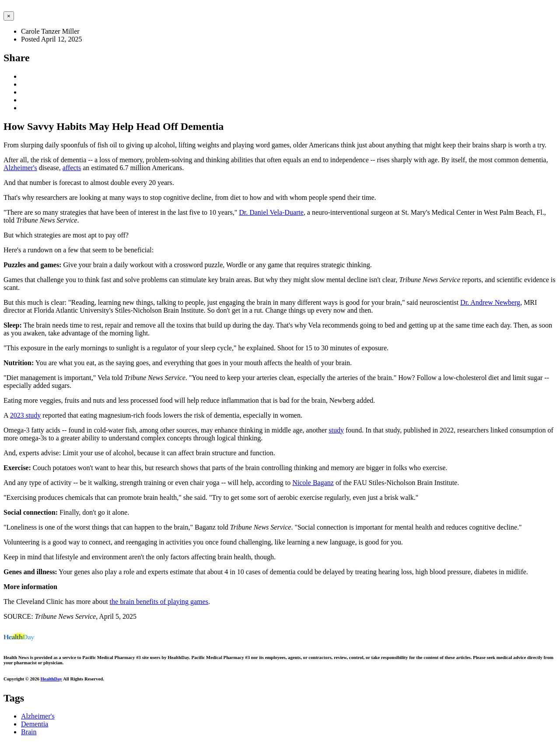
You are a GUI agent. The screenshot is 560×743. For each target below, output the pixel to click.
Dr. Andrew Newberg (490, 302)
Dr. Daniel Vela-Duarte (271, 212)
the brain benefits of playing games (159, 602)
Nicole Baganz (313, 483)
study (336, 430)
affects (72, 168)
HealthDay (51, 679)
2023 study (26, 415)
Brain (29, 732)
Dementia (35, 724)
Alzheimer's (20, 168)
